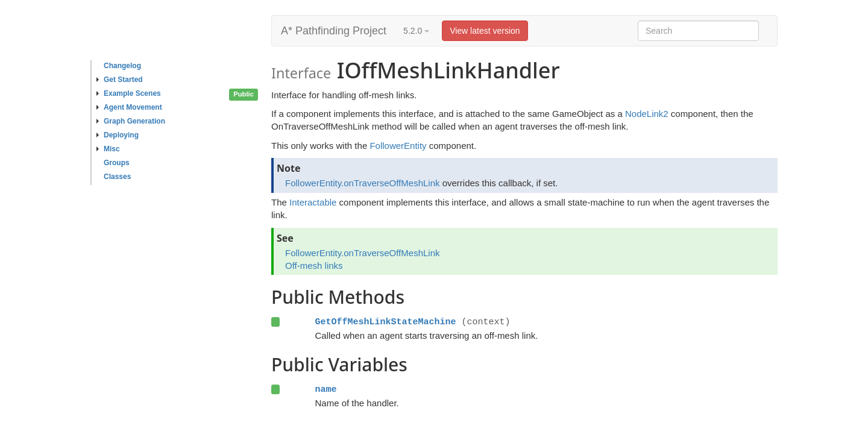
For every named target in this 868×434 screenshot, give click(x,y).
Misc (108, 149)
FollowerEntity (398, 146)
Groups (117, 163)
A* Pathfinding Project (334, 31)
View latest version (485, 31)
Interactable (313, 202)
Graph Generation (131, 121)
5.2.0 (416, 31)
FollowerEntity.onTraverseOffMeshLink (363, 183)
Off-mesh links (314, 266)
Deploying (118, 135)
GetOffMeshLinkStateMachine (385, 322)
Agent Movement (129, 107)
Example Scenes (129, 93)
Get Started (120, 80)
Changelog (122, 66)
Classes (117, 177)
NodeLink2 (647, 114)
